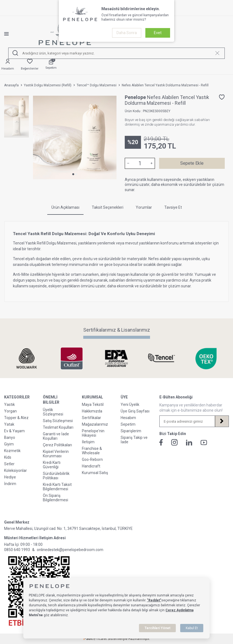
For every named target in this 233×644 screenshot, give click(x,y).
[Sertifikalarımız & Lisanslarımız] (27, 358)
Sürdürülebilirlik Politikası (56, 476)
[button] (73, 174)
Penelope (136, 97)
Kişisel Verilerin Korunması (56, 454)
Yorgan (10, 411)
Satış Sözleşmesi (58, 421)
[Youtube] (204, 443)
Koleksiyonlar (16, 470)
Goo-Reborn (92, 459)
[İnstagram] (174, 442)
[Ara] (15, 53)
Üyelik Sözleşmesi (53, 412)
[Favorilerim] (30, 65)
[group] (75, 137)
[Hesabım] (8, 65)
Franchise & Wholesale (92, 451)
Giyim (9, 444)
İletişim (88, 442)
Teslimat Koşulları (58, 427)
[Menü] (11, 34)
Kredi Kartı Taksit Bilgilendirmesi (57, 487)
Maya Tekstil (93, 404)
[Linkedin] (189, 443)
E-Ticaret (100, 639)
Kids (8, 457)
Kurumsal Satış (95, 473)
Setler (9, 464)
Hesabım (128, 418)
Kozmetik (12, 451)
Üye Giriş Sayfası (135, 411)
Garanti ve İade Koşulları (56, 436)
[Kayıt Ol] (222, 421)
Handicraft (91, 466)
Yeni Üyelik (130, 404)
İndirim (10, 484)
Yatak (9, 424)
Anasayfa (11, 85)
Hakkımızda (92, 411)
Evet (158, 33)
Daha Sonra (127, 33)
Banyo (10, 437)
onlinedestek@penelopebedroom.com (70, 550)
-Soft (88, 639)
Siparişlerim (131, 431)
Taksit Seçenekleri (108, 207)
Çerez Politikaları (57, 445)
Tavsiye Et (173, 207)
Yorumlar (144, 207)
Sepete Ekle (192, 163)
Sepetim (128, 424)
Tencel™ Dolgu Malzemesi (97, 85)
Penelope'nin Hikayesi (93, 433)
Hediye (10, 477)
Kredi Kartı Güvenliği (52, 465)
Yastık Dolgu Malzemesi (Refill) (48, 85)
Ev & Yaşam (14, 431)
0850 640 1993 (17, 550)
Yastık (9, 404)
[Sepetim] (51, 65)
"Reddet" (154, 600)
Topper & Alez (16, 418)
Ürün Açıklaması (65, 207)
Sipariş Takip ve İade (134, 440)
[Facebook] (161, 442)
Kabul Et (192, 628)
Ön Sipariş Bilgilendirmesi (56, 498)
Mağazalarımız (95, 424)
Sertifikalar (91, 418)
